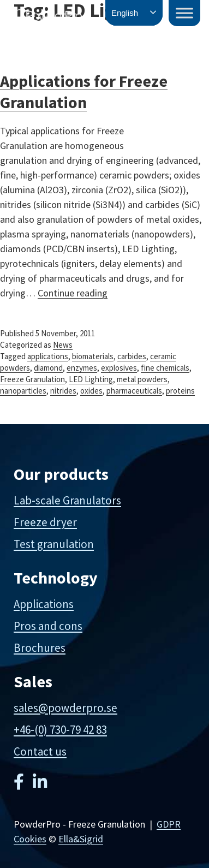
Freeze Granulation (32, 379)
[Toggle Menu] (184, 13)
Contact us (40, 751)
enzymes (82, 368)
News (63, 345)
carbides (132, 356)
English (125, 13)
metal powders (142, 379)
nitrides (63, 391)
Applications (44, 604)
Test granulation (54, 544)
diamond (48, 368)
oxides (91, 391)
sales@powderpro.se (65, 708)
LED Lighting (91, 379)
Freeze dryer (45, 522)
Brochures (40, 648)
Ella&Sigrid (81, 839)
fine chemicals (165, 368)
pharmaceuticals (134, 391)
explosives (119, 368)
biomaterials (93, 356)
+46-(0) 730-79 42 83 (60, 730)
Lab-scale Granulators (67, 500)
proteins (180, 391)
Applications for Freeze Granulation (84, 91)
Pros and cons (48, 626)
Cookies (30, 839)
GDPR (169, 824)
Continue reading (73, 293)
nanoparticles (23, 391)
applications (48, 356)
